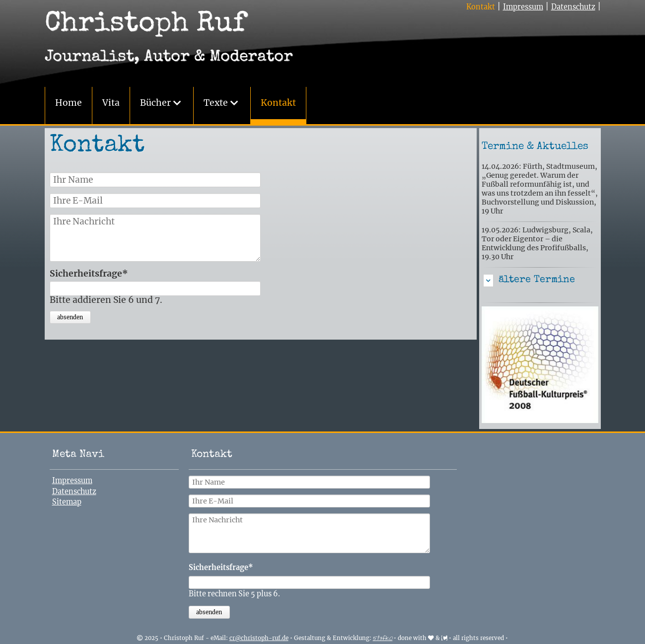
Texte (216, 103)
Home (69, 103)
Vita (111, 103)
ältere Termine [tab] (537, 280)
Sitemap (67, 502)
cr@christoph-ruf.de (259, 638)
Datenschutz (573, 7)
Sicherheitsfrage (89, 274)
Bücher (155, 103)
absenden (70, 317)
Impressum (523, 7)
